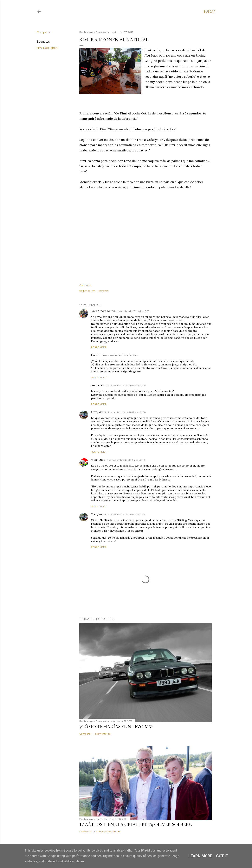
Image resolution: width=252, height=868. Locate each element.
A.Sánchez (98, 460)
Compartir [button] (43, 32)
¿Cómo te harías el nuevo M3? (116, 727)
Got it (222, 856)
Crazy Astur (99, 412)
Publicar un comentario (108, 831)
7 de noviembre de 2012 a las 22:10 (127, 412)
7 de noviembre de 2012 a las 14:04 (119, 355)
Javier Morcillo (100, 311)
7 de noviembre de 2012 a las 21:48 (127, 385)
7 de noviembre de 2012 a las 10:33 (131, 311)
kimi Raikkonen (47, 48)
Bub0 (95, 355)
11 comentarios (102, 734)
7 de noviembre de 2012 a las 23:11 (126, 514)
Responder (99, 347)
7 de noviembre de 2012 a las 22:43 (126, 460)
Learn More (200, 856)
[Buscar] (210, 12)
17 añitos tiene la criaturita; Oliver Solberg (136, 824)
